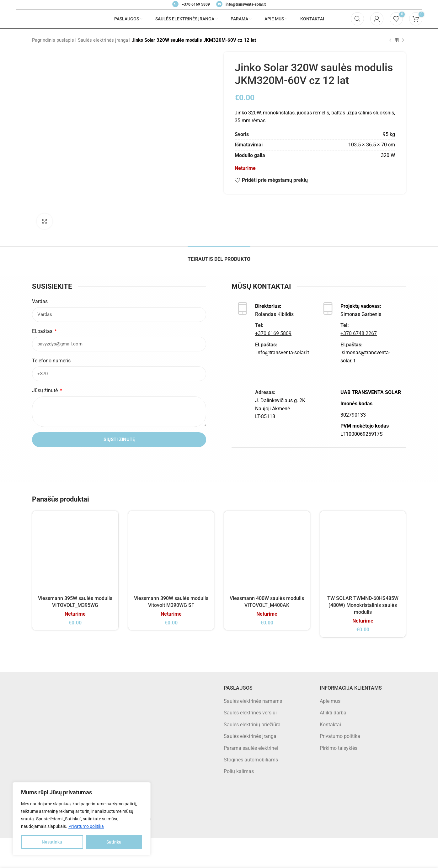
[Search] (357, 19)
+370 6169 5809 (273, 333)
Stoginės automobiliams (251, 760)
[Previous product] (390, 40)
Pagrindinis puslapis (53, 40)
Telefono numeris (51, 361)
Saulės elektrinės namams (253, 701)
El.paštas (43, 331)
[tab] (219, 256)
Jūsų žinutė (45, 390)
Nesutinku (52, 842)
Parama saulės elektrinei (251, 748)
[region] (82, 819)
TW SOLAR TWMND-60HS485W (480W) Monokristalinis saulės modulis (363, 605)
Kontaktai (330, 725)
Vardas (40, 301)
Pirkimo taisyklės (339, 748)
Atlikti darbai (334, 713)
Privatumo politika (86, 826)
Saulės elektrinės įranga (103, 40)
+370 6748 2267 (359, 333)
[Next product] (403, 40)
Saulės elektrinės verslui (250, 713)
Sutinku (114, 842)
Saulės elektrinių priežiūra (252, 725)
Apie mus (330, 701)
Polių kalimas (239, 771)
